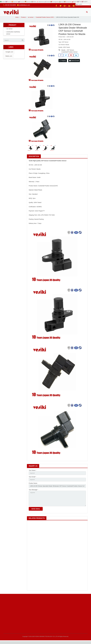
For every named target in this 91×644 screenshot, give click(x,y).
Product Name (33, 485)
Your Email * (32, 479)
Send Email (74, 63)
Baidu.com (9, 58)
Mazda (63, 52)
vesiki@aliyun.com (24, 5)
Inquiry (63, 63)
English (79, 4)
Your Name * (32, 472)
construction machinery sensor (13, 35)
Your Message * (33, 492)
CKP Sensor (70, 52)
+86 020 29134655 (10, 5)
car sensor (9, 31)
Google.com (9, 54)
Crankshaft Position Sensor (69, 54)
